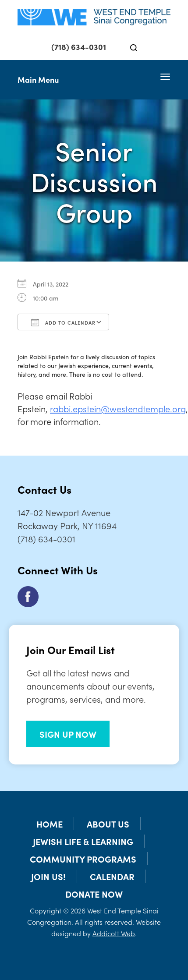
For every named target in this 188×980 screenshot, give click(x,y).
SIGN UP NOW (68, 734)
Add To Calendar (63, 322)
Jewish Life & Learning (83, 841)
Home (50, 824)
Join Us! (48, 876)
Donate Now (94, 894)
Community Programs (83, 859)
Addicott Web (114, 933)
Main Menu (38, 80)
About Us (108, 824)
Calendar (112, 876)
